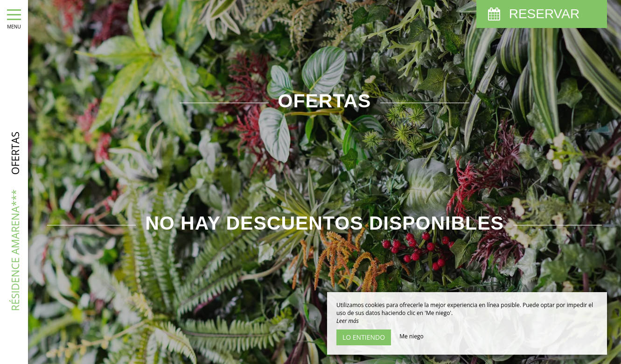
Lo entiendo (364, 337)
